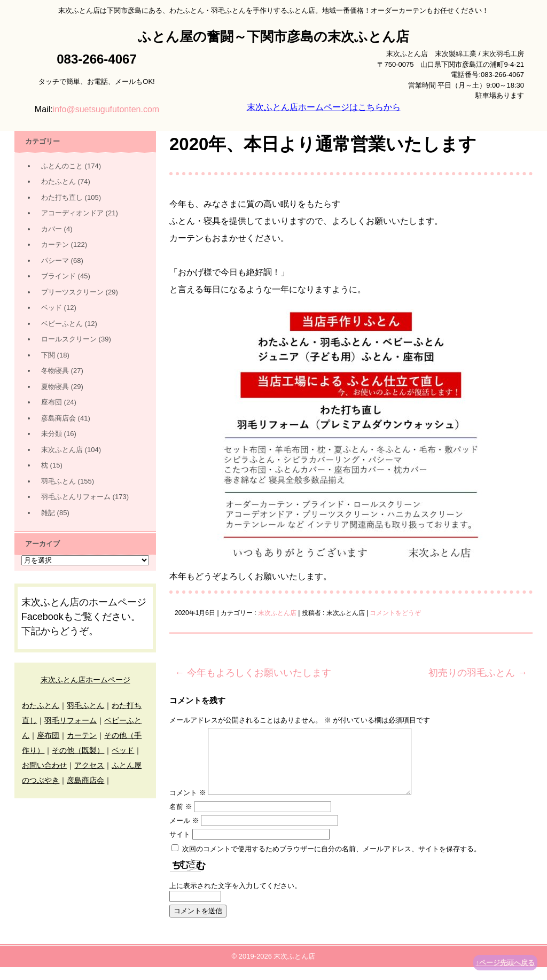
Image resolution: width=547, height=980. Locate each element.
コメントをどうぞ (395, 613)
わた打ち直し (62, 197)
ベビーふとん (62, 324)
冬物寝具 (55, 371)
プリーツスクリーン (72, 292)
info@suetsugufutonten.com (106, 109)
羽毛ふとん (58, 481)
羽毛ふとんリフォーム (76, 497)
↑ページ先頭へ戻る (506, 963)
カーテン (55, 244)
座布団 (52, 402)
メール (184, 833)
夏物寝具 (55, 387)
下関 (48, 355)
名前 (181, 819)
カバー (52, 229)
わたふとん (58, 181)
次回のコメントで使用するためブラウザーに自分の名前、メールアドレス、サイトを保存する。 (331, 862)
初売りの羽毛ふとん (478, 673)
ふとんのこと (62, 166)
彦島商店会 (58, 418)
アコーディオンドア (72, 213)
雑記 (48, 513)
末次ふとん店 (277, 613)
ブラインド (58, 276)
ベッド (52, 308)
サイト (180, 847)
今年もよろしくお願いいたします (253, 673)
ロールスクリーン (69, 339)
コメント (188, 806)
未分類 (52, 434)
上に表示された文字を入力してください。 (235, 899)
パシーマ (55, 260)
